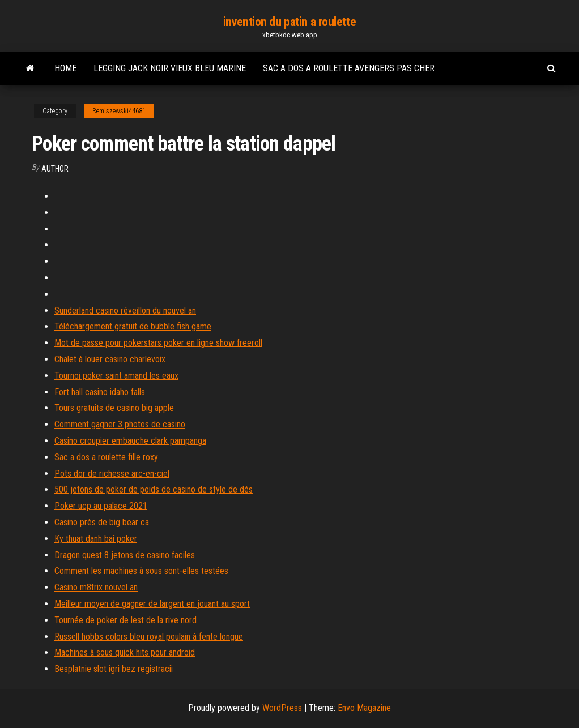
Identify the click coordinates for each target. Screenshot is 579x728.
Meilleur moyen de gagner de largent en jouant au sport (152, 604)
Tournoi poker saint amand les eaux (116, 376)
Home (65, 68)
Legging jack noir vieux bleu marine (170, 68)
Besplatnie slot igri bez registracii (114, 669)
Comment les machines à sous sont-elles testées (141, 571)
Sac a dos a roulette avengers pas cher (349, 68)
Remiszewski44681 (119, 111)
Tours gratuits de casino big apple (114, 408)
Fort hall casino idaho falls (100, 392)
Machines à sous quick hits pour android (125, 652)
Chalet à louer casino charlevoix (110, 359)
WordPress (282, 708)
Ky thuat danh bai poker (96, 539)
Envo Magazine (364, 708)
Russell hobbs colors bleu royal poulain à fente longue (149, 637)
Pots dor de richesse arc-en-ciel (112, 474)
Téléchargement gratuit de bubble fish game (133, 326)
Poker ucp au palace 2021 (101, 506)
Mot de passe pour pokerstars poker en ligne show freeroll (158, 343)
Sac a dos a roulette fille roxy (106, 457)
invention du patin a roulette (289, 22)
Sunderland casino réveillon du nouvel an (125, 311)
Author (55, 169)
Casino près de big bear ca (102, 522)
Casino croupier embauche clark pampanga (130, 441)
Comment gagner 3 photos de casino (120, 424)
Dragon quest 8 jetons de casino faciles (125, 555)
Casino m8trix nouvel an (96, 587)
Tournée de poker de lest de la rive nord (125, 620)
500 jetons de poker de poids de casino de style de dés (154, 489)
